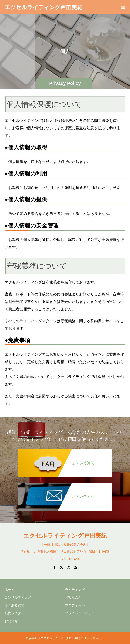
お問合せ (11, 621)
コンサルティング (18, 597)
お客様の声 (73, 597)
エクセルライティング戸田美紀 (44, 7)
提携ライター (14, 613)
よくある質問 (14, 605)
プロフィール (75, 605)
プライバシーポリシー (81, 613)
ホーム (10, 590)
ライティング (75, 590)
